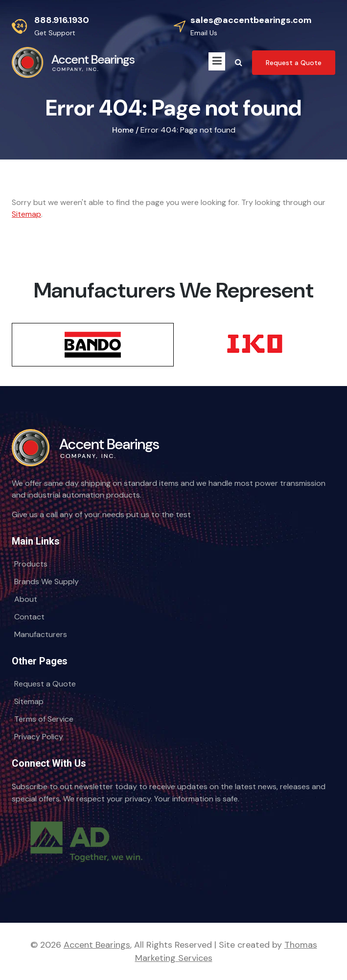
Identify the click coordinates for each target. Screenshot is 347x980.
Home (123, 130)
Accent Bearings (97, 945)
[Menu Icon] (217, 61)
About (26, 599)
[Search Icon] (239, 63)
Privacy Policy (39, 737)
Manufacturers (41, 634)
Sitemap (26, 214)
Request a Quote (45, 684)
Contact (29, 617)
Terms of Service (44, 719)
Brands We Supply (46, 581)
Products (31, 564)
